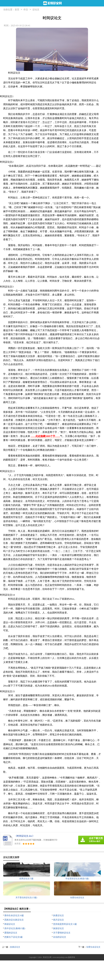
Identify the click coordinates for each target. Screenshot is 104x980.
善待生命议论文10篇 (14, 915)
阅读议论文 (10, 924)
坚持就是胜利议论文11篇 (65, 924)
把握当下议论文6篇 (14, 937)
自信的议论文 (60, 937)
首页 (17, 10)
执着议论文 (59, 915)
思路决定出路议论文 (14, 920)
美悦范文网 (47, 957)
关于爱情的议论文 (62, 933)
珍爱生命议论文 (93, 947)
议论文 (36, 10)
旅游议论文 (59, 928)
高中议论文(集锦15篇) (15, 928)
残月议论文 (59, 920)
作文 (26, 10)
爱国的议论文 (11, 933)
